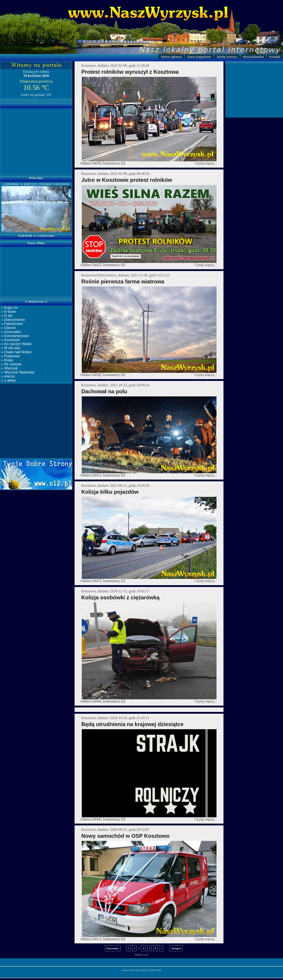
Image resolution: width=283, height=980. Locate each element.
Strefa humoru (227, 57)
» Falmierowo (11, 324)
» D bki (6, 316)
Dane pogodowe (199, 57)
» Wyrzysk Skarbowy (17, 372)
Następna (176, 948)
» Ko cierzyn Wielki (16, 344)
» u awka (8, 380)
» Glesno (8, 328)
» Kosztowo (10, 340)
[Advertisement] (36, 139)
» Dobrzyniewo (13, 320)
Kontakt (275, 57)
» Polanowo (10, 356)
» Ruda (7, 360)
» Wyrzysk (9, 368)
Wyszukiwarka (253, 57)
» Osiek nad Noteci (16, 352)
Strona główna (171, 57)
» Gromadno (11, 332)
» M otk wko (10, 348)
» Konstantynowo (14, 336)
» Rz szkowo (11, 364)
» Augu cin (9, 308)
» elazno (8, 376)
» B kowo (8, 312)
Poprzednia (113, 948)
